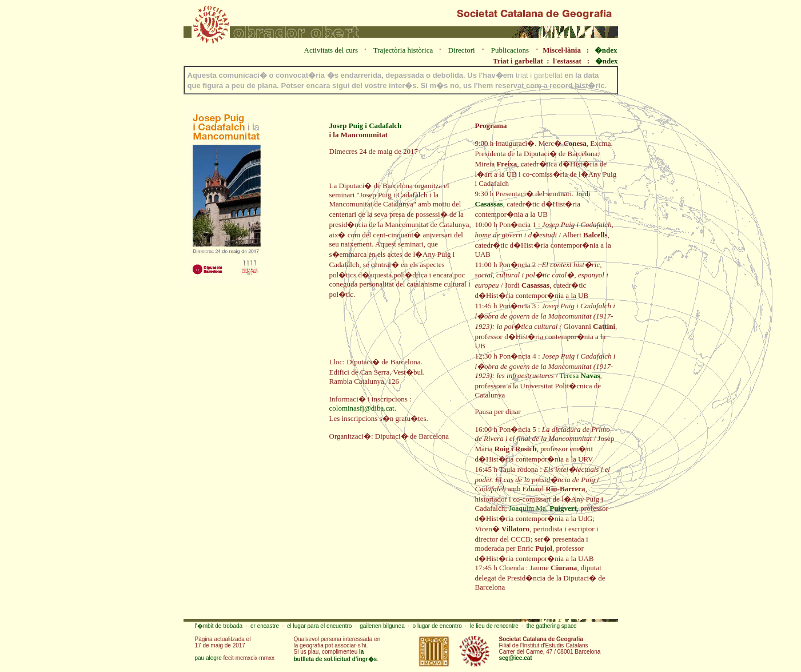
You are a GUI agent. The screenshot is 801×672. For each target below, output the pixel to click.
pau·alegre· (209, 658)
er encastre (265, 626)
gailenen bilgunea (382, 626)
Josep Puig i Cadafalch (366, 126)
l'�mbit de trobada (219, 626)
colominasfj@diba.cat (362, 408)
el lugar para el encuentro (319, 626)
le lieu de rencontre (494, 626)
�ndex (606, 50)
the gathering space (552, 626)
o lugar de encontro (437, 626)
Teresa (580, 375)
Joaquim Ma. (543, 508)
